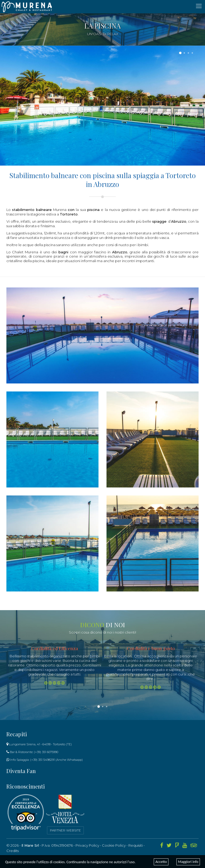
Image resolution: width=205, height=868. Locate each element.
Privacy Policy (87, 845)
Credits (13, 851)
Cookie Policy (114, 845)
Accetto (161, 862)
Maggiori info (188, 862)
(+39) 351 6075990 (46, 752)
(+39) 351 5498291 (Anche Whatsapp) (56, 760)
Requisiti (136, 845)
